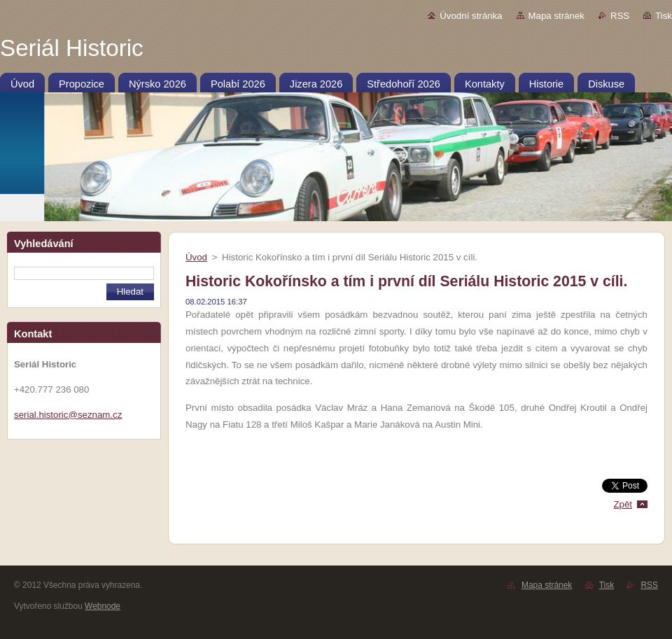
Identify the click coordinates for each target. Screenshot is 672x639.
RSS (620, 16)
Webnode (103, 606)
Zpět (623, 504)
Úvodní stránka (471, 16)
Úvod (196, 257)
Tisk (664, 16)
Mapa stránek (556, 16)
